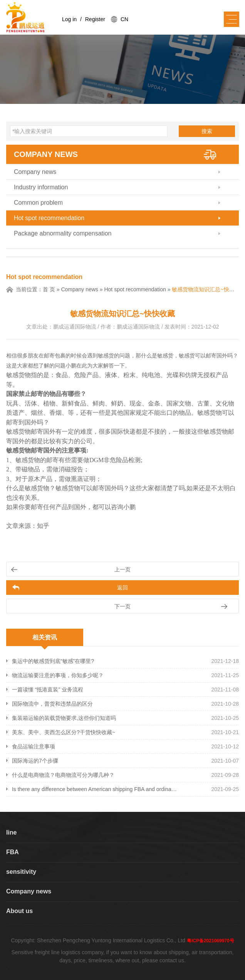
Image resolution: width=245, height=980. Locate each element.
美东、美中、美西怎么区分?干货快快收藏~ (64, 732)
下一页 (123, 606)
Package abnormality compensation (63, 233)
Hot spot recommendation (49, 218)
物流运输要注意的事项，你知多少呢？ (58, 675)
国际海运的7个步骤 (35, 761)
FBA (13, 852)
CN (124, 19)
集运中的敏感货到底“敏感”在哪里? (53, 661)
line (12, 832)
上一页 (123, 569)
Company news (46, 154)
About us (19, 911)
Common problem (38, 203)
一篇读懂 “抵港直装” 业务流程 (48, 690)
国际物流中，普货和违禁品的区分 (52, 704)
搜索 (207, 131)
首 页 (49, 289)
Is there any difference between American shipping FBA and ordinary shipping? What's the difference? (95, 789)
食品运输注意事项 (34, 746)
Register (95, 19)
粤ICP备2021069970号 (211, 941)
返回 (123, 588)
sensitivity (21, 872)
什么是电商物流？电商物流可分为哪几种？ (63, 775)
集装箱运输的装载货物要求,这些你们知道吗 (64, 718)
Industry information (41, 187)
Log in (69, 19)
